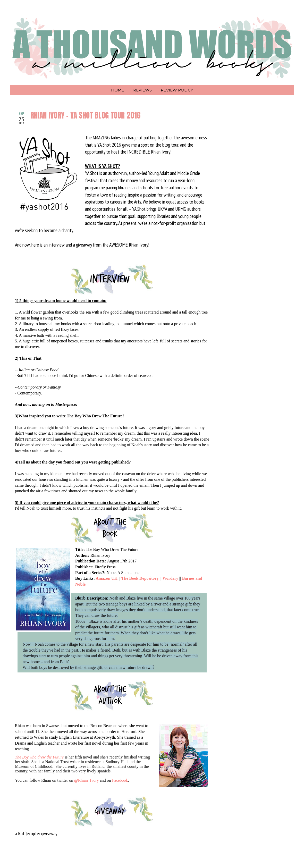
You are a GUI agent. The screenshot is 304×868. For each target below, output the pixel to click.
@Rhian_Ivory (87, 780)
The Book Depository (140, 578)
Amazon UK (107, 578)
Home (118, 90)
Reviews (142, 90)
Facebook (120, 780)
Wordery (170, 578)
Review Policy (177, 90)
